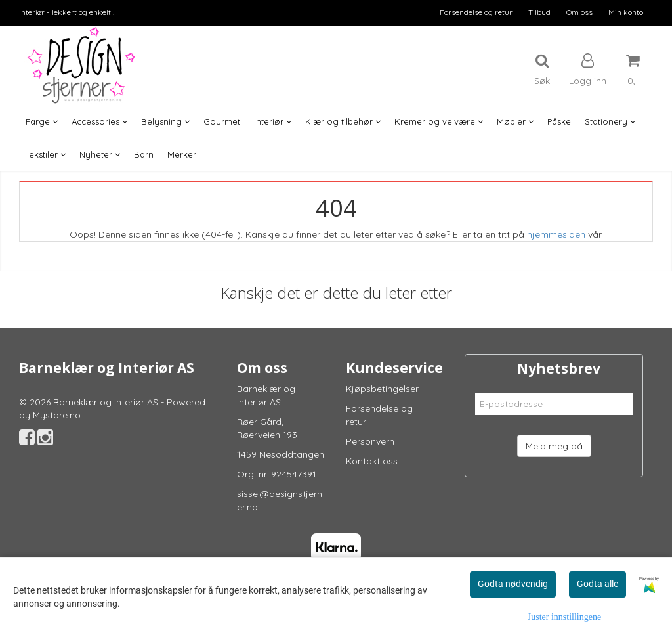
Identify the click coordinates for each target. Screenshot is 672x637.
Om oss (579, 12)
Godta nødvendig (513, 584)
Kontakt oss (372, 461)
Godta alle (598, 584)
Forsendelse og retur (476, 12)
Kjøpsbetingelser (382, 389)
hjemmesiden (556, 234)
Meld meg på (554, 446)
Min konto (626, 12)
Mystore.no (57, 415)
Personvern (370, 441)
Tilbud (539, 12)
